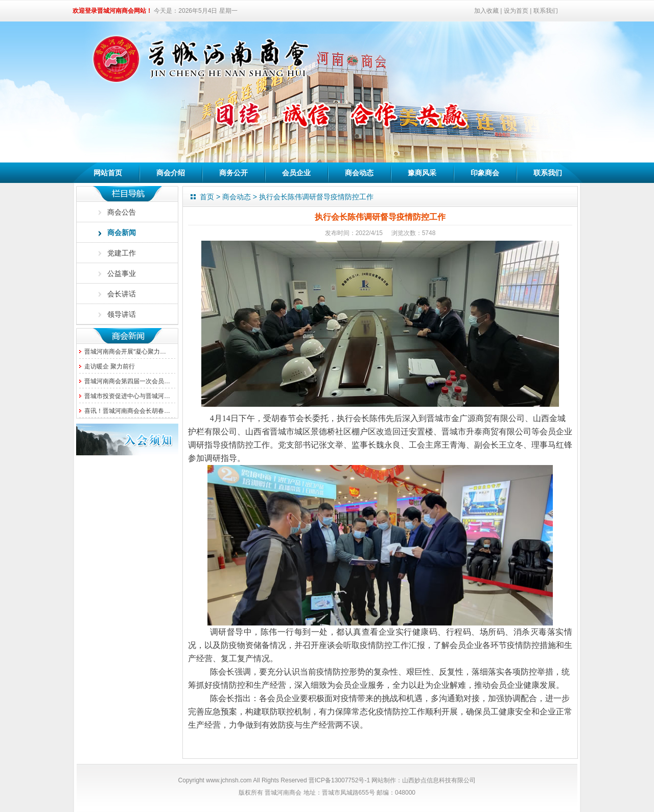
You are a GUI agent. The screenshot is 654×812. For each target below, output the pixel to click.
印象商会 (485, 173)
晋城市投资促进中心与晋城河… (127, 396)
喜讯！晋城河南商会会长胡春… (127, 411)
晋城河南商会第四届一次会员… (127, 381)
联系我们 (546, 11)
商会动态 (359, 173)
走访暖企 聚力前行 (110, 366)
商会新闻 (122, 233)
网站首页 (108, 173)
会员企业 (296, 173)
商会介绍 (171, 173)
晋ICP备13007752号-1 (339, 780)
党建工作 (122, 253)
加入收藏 (486, 11)
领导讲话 (122, 314)
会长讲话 (122, 294)
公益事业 (122, 273)
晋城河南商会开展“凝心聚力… (125, 352)
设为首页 (516, 11)
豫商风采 (422, 173)
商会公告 (122, 212)
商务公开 (233, 173)
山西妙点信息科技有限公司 (439, 780)
